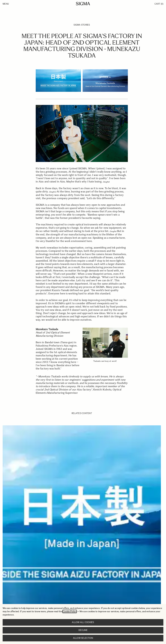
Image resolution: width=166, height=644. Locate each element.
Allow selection (83, 638)
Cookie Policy (70, 611)
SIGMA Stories (82, 25)
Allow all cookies (83, 622)
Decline (83, 630)
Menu (6, 4)
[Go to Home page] (83, 4)
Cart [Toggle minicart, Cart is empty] (159, 4)
